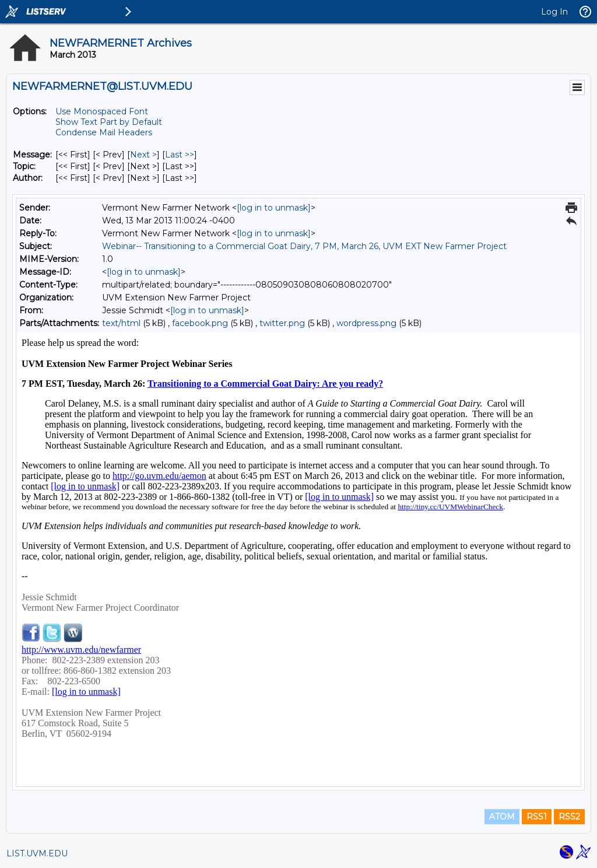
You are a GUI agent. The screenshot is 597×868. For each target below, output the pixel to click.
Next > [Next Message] (143, 155)
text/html (121, 323)
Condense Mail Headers (104, 132)
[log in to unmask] (274, 208)
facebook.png (200, 323)
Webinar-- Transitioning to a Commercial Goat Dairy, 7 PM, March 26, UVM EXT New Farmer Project (304, 246)
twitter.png (282, 323)
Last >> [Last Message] (180, 155)
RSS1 (537, 817)
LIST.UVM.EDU (37, 853)
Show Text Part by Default (109, 122)
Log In (554, 12)
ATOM (502, 817)
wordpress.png (366, 323)
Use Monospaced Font (102, 111)
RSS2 (569, 817)
